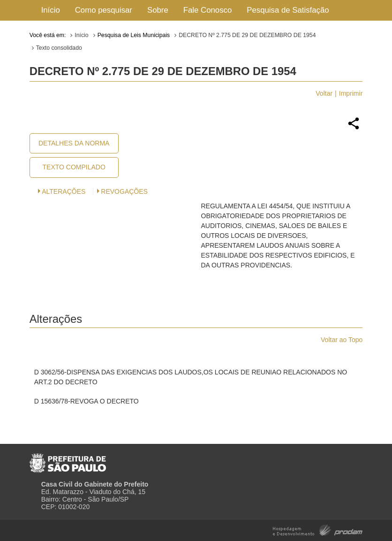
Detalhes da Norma (74, 143)
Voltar (324, 93)
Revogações (124, 191)
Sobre (158, 10)
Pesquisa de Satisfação (288, 10)
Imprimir (351, 93)
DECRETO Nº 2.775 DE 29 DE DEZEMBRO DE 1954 (247, 35)
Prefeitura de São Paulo (68, 459)
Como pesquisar (104, 10)
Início (51, 10)
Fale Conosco (208, 10)
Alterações (64, 191)
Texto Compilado (74, 167)
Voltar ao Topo (342, 340)
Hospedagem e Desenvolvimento (318, 530)
